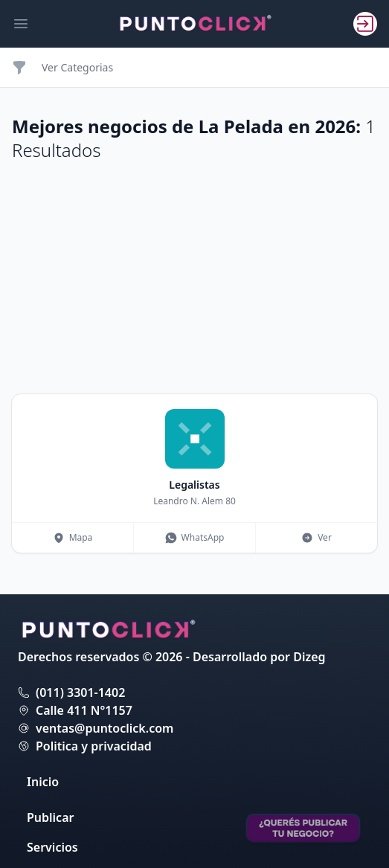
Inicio (43, 782)
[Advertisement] (195, 278)
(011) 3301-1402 (80, 692)
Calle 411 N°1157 (84, 710)
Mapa (73, 537)
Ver (316, 537)
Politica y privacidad (94, 746)
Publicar (50, 817)
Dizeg (309, 657)
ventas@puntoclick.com (105, 728)
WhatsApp (195, 537)
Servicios (52, 847)
